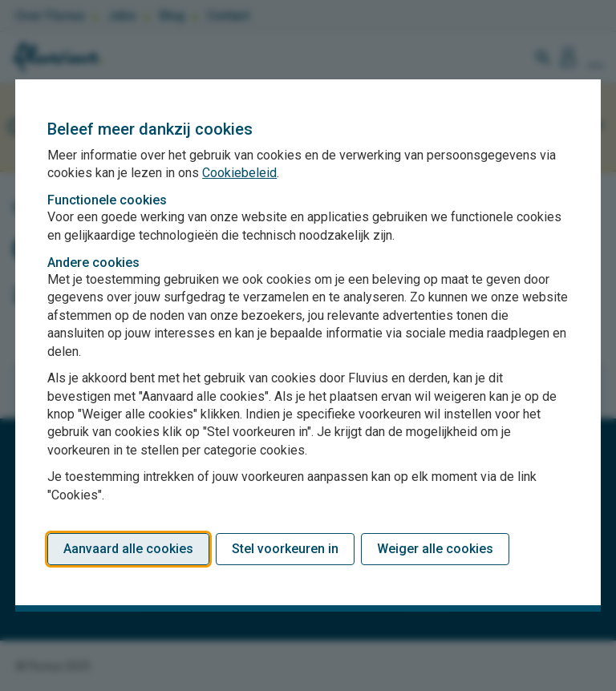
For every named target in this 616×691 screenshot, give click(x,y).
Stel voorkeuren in (285, 549)
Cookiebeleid (239, 173)
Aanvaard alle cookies (128, 549)
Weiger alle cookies (435, 549)
